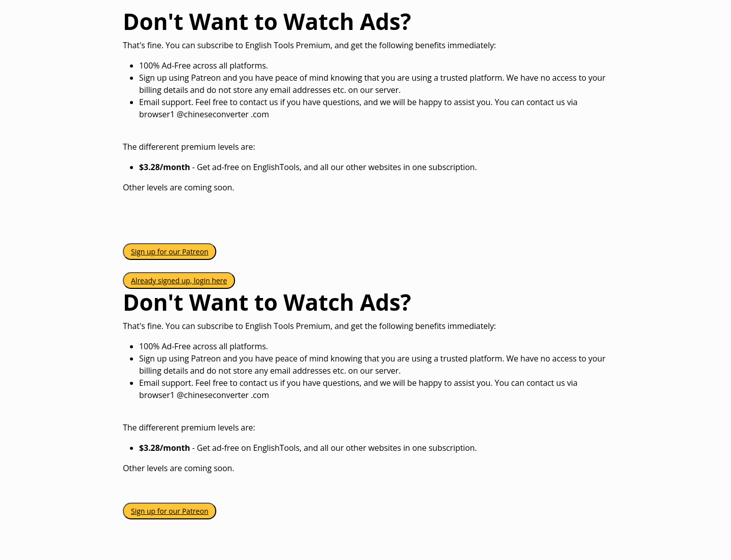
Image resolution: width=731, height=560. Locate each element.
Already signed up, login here (179, 281)
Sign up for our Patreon (170, 252)
